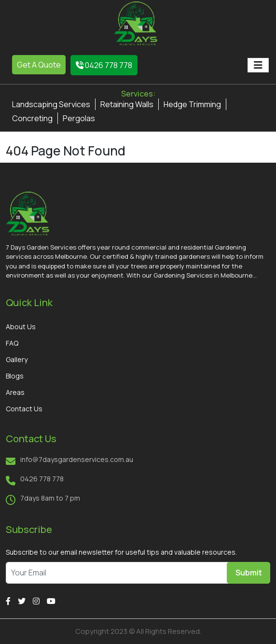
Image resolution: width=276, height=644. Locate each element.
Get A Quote (39, 65)
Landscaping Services (51, 104)
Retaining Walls (127, 104)
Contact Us (24, 409)
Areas (15, 392)
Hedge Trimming (192, 104)
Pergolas (79, 118)
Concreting (32, 118)
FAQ (12, 343)
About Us (21, 327)
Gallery (17, 359)
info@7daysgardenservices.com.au (77, 459)
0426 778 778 (104, 65)
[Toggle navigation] (258, 65)
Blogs (15, 376)
